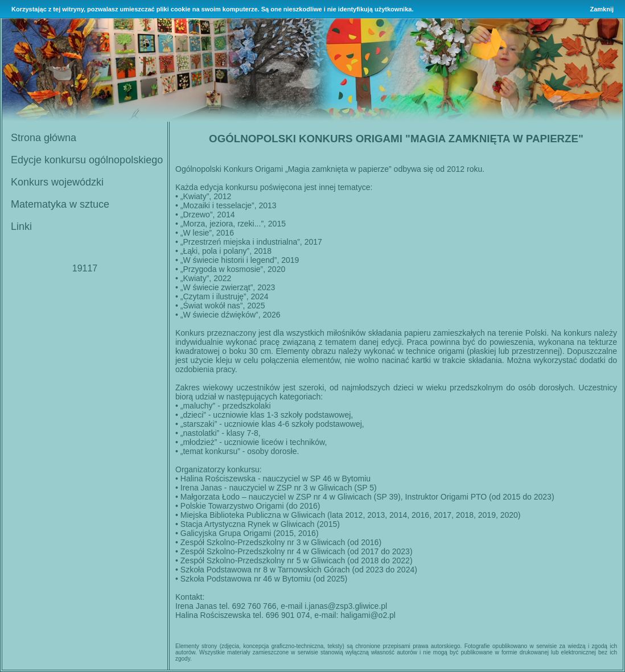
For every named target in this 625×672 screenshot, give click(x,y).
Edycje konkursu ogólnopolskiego (87, 160)
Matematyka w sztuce (60, 204)
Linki (21, 226)
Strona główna (44, 138)
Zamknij (602, 9)
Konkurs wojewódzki (57, 182)
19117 (85, 268)
